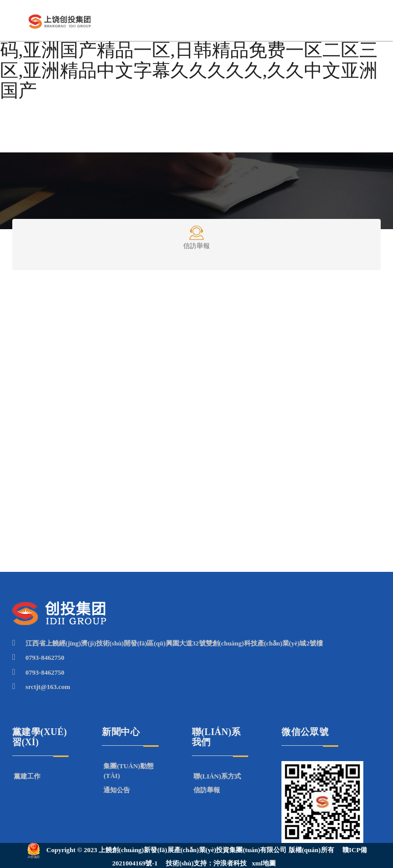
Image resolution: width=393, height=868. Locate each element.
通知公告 (117, 790)
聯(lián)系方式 (217, 776)
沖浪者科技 (230, 863)
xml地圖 (264, 863)
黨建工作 (27, 776)
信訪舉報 (196, 237)
